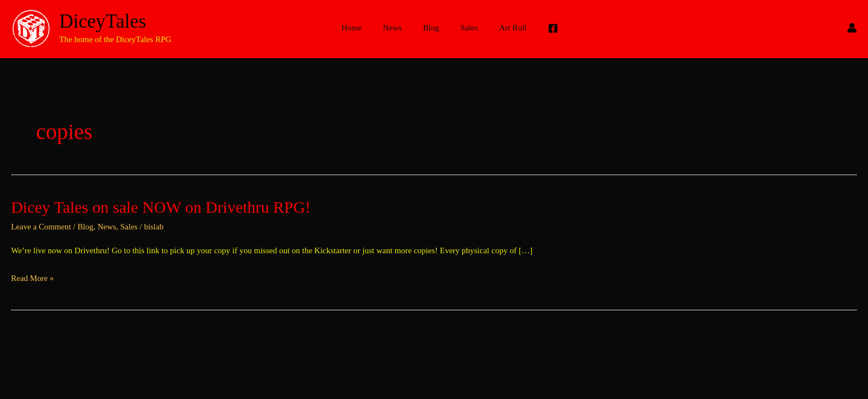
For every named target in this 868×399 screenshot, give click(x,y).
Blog (431, 28)
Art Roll (504, 28)
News (397, 28)
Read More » (33, 279)
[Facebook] (542, 28)
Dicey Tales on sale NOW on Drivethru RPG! (163, 207)
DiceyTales (103, 21)
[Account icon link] (852, 28)
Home (361, 28)
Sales (464, 28)
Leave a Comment (42, 227)
